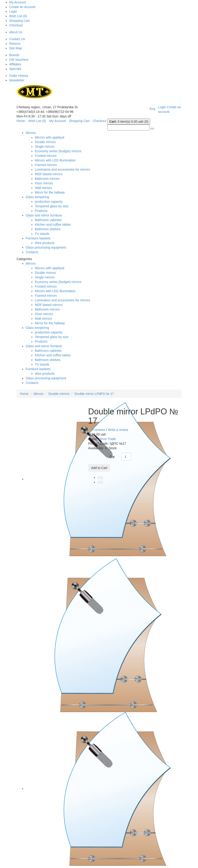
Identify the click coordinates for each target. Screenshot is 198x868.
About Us (16, 32)
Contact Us (17, 39)
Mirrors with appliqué (50, 137)
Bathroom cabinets (48, 220)
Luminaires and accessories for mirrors (62, 169)
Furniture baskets (38, 238)
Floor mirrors (44, 183)
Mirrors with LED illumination (55, 160)
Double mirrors (45, 142)
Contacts (32, 252)
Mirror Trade (107, 439)
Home (24, 394)
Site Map (15, 48)
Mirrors (31, 133)
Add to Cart (99, 468)
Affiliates (15, 64)
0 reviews (98, 430)
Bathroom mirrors (47, 179)
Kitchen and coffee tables (53, 225)
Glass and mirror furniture (44, 215)
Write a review (118, 430)
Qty (112, 457)
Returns (15, 44)
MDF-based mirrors (49, 174)
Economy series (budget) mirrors (58, 151)
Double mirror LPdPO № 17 (94, 394)
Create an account (22, 7)
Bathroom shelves (48, 229)
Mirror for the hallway (50, 192)
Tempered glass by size (52, 206)
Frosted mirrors (46, 156)
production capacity (49, 202)
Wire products (45, 243)
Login (13, 11)
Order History (19, 76)
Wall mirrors (43, 188)
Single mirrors (45, 147)
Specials (15, 69)
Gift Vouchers (19, 60)
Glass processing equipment (46, 247)
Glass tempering (37, 197)
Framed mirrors (46, 165)
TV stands (42, 234)
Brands (14, 55)
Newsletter (17, 80)
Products (41, 211)
